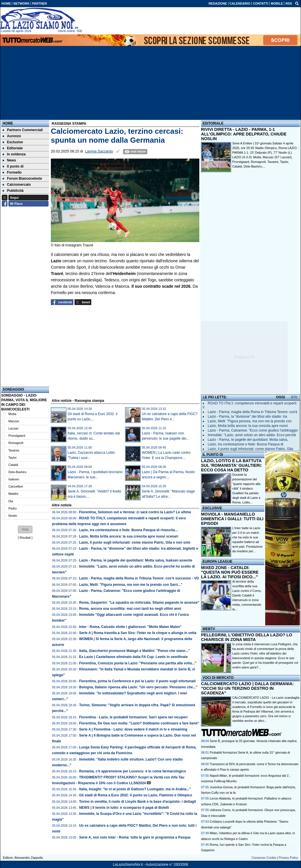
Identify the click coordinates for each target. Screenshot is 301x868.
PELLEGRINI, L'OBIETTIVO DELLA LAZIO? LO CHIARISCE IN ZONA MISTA (247, 637)
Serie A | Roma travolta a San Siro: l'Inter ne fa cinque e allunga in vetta (138, 633)
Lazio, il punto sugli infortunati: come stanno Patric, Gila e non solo (135, 542)
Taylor (13, 458)
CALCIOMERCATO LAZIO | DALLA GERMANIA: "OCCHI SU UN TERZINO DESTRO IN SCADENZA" (247, 688)
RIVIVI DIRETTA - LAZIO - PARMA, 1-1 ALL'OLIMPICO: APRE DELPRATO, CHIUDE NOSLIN (244, 134)
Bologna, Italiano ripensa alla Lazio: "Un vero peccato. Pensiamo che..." (138, 687)
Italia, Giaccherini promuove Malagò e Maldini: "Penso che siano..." (134, 651)
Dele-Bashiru (17, 472)
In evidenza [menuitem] (14, 154)
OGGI (280, 397)
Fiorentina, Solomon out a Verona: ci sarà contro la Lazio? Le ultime (135, 512)
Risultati (25, 538)
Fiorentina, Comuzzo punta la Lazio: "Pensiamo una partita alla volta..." (138, 663)
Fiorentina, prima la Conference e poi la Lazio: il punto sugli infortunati (137, 681)
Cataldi (13, 465)
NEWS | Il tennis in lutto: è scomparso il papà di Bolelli (124, 808)
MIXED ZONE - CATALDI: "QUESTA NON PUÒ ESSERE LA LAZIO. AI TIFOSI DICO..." (230, 572)
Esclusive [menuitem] (13, 142)
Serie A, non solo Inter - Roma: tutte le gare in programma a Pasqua (135, 837)
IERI (294, 397)
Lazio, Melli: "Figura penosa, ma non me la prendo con (250, 421)
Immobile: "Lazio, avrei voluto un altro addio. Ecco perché (252, 435)
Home (8, 123)
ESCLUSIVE (212, 508)
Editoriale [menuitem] (13, 148)
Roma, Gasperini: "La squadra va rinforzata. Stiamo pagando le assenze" (139, 603)
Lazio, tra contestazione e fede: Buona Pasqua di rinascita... (128, 530)
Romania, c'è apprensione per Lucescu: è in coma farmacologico (133, 771)
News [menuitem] (9, 160)
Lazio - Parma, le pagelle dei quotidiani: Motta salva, (248, 440)
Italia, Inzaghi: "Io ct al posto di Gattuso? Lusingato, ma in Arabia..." (135, 789)
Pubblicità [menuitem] (13, 191)
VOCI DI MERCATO (218, 678)
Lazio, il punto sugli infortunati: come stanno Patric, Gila (250, 449)
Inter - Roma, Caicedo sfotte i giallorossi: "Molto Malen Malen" (130, 627)
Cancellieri (16, 486)
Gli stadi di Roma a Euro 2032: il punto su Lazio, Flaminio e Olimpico (136, 795)
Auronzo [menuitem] (12, 136)
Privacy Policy (288, 858)
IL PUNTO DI (213, 455)
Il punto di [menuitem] (13, 166)
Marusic (14, 421)
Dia (11, 501)
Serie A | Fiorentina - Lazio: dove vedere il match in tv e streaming (133, 729)
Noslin (13, 516)
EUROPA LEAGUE (217, 562)
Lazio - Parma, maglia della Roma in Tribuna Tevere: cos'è (252, 412)
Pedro (13, 508)
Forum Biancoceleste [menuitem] (22, 179)
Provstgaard (17, 436)
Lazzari (13, 428)
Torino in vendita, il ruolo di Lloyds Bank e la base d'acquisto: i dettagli (138, 802)
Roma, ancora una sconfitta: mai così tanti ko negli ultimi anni (130, 609)
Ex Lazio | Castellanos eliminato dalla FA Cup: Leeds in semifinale (133, 657)
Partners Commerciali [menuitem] (23, 130)
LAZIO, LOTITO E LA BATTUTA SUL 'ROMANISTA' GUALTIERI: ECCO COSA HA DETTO (232, 465)
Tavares (14, 450)
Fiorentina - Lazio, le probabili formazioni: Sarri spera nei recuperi (133, 717)
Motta (12, 414)
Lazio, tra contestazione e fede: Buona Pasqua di (246, 444)
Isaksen (14, 479)
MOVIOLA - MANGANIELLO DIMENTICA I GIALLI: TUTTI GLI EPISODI (232, 519)
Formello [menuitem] (12, 172)
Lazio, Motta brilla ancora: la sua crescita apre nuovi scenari (129, 536)
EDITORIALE (213, 123)
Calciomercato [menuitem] (17, 185)
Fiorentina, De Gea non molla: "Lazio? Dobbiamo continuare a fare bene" (139, 723)
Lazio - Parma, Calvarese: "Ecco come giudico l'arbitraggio (253, 430)
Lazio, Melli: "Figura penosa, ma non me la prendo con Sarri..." (131, 585)
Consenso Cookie (264, 858)
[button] (25, 529)
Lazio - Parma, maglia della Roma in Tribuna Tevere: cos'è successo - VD (139, 578)
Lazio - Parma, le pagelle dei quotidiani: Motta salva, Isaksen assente (136, 560)
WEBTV (209, 629)
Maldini (13, 494)
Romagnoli (16, 443)
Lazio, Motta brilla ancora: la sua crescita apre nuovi (248, 426)
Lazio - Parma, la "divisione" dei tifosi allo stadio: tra (247, 417)
